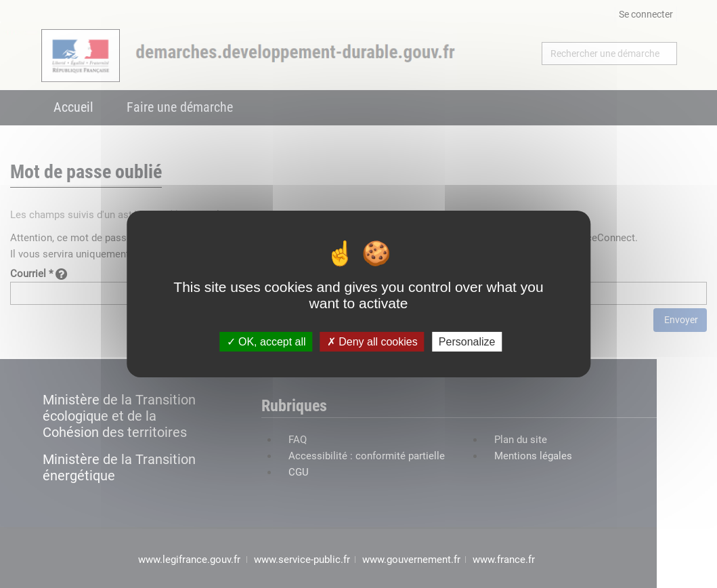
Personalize (467, 342)
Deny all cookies (372, 342)
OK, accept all (266, 342)
